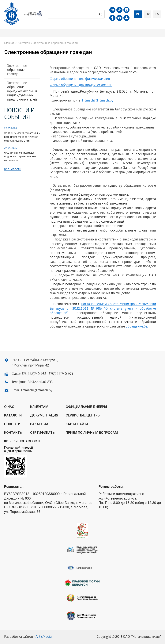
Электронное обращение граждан (17, 70)
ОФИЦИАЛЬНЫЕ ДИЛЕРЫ (86, 407)
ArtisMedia (44, 637)
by (148, 14)
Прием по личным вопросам (92, 433)
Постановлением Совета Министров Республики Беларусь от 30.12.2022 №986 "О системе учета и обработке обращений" (103, 309)
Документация (44, 415)
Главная (9, 43)
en (157, 14)
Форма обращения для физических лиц (80, 79)
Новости (12, 424)
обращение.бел (137, 327)
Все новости (13, 170)
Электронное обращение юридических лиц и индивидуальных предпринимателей (22, 92)
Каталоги (13, 415)
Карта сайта (77, 424)
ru (138, 14)
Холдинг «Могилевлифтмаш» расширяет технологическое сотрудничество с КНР (22, 137)
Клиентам (39, 407)
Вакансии (39, 424)
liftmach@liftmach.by (98, 101)
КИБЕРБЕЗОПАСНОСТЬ (23, 441)
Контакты (24, 43)
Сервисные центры (83, 415)
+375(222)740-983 (33, 374)
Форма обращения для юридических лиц (81, 85)
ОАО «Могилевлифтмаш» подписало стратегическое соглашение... (20, 157)
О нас (9, 407)
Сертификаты (43, 433)
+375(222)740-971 (60, 374)
